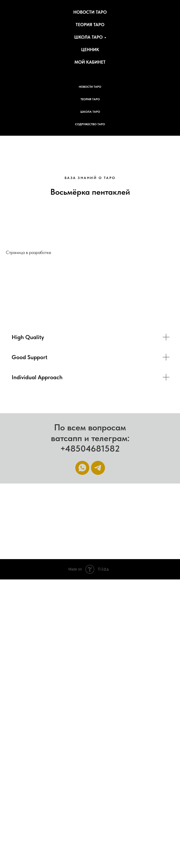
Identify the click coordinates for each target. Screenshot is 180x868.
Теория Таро (90, 25)
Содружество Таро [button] (90, 124)
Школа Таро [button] (88, 37)
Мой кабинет (90, 62)
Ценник (90, 50)
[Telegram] (98, 468)
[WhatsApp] (82, 468)
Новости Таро (90, 12)
